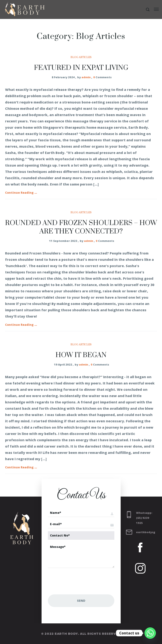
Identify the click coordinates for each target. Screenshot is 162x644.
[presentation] (80, 581)
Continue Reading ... (21, 193)
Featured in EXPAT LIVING (81, 68)
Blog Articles (81, 57)
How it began (81, 355)
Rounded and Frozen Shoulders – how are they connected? (81, 227)
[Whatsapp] (150, 633)
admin (86, 77)
